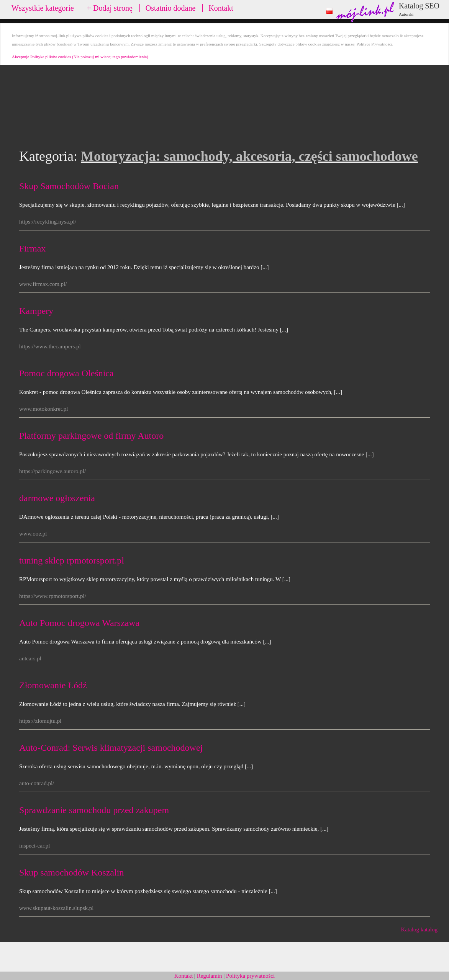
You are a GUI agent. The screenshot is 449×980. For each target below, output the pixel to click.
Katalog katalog (419, 929)
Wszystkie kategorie (43, 8)
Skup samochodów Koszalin (71, 872)
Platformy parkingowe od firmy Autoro (91, 436)
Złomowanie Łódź (53, 685)
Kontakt (221, 8)
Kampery (36, 311)
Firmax (32, 248)
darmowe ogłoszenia (57, 498)
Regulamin (210, 976)
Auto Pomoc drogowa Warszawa (79, 623)
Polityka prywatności (250, 976)
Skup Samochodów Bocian (69, 186)
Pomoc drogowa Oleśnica (66, 373)
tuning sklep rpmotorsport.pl (72, 560)
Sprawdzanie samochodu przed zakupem (94, 810)
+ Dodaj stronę (110, 8)
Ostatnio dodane (171, 8)
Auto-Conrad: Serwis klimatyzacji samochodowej (111, 748)
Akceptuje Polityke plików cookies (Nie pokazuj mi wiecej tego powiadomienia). (81, 57)
